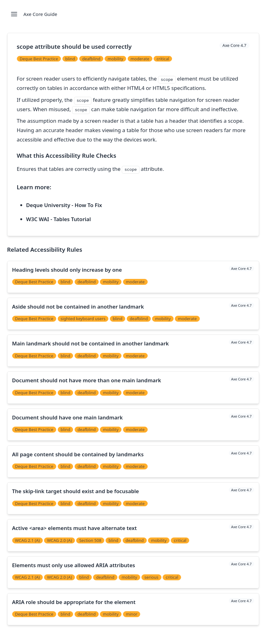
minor (132, 614)
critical (163, 59)
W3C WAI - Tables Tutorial (59, 219)
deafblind (91, 59)
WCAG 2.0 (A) (60, 540)
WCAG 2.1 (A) (27, 540)
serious (152, 577)
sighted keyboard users (83, 319)
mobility (116, 59)
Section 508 (90, 540)
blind (70, 59)
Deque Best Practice (39, 59)
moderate (140, 59)
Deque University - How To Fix (64, 205)
